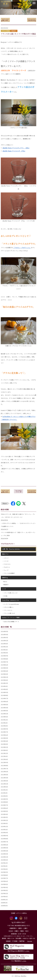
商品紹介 (6, 585)
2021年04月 (4, 814)
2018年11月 (4, 903)
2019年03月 (4, 890)
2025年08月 (4, 659)
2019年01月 (4, 897)
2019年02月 (4, 893)
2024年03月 (4, 711)
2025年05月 (4, 668)
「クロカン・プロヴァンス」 (22, 248)
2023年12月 (4, 720)
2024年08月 (4, 695)
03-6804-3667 (19, 922)
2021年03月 (4, 817)
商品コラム (5, 554)
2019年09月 (4, 872)
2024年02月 (4, 714)
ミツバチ (6, 561)
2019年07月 (4, 878)
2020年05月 (4, 848)
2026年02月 (4, 641)
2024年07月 (4, 698)
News (5, 582)
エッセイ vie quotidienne (11, 604)
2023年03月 (4, 744)
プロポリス (7, 567)
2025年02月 (4, 677)
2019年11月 (4, 866)
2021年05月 (4, 811)
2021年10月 (4, 796)
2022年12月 (4, 753)
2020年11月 (4, 830)
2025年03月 (4, 674)
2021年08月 (4, 802)
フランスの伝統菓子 (9, 573)
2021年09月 (4, 799)
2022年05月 (4, 775)
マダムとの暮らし (9, 607)
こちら (27, 951)
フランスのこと (8, 610)
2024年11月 (4, 686)
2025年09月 (4, 656)
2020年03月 (4, 854)
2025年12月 (4, 647)
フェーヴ (6, 570)
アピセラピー (7, 564)
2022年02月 (4, 784)
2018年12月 (4, 900)
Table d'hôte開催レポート (11, 622)
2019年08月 (4, 875)
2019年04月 (4, 887)
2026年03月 (4, 637)
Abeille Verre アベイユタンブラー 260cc (16, 148)
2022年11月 (4, 756)
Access (30, 941)
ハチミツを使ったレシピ (10, 593)
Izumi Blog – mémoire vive (11, 600)
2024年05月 (4, 705)
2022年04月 (4, 778)
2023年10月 (4, 726)
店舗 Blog (5, 578)
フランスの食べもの (9, 613)
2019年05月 (4, 884)
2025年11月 (4, 650)
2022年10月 (4, 759)
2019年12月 (4, 863)
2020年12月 (4, 826)
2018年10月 (4, 906)
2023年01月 (4, 750)
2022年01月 (4, 787)
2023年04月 (4, 741)
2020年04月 (4, 851)
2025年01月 (4, 680)
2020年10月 (4, 833)
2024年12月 (4, 683)
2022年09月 (4, 762)
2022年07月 (4, 769)
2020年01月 (4, 860)
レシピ (4, 589)
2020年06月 (4, 845)
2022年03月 (4, 781)
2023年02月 (4, 747)
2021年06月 (4, 808)
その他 (5, 596)
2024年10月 (4, 689)
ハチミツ (6, 558)
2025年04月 (4, 671)
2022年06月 (4, 772)
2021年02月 (4, 820)
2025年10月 (4, 653)
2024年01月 (4, 717)
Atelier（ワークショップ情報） (11, 617)
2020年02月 (4, 857)
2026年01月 (4, 644)
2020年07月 (4, 842)
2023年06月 (4, 735)
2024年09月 (4, 692)
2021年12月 (4, 790)
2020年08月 (4, 839)
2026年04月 (4, 635)
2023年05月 (4, 738)
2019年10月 (4, 869)
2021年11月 (4, 793)
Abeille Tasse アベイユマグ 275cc (14, 151)
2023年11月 (4, 723)
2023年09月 (4, 729)
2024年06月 (4, 702)
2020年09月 (4, 836)
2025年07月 (4, 662)
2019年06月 (4, 881)
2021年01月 (4, 823)
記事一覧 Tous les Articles (11, 549)
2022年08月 (4, 766)
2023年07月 (4, 732)
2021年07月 (4, 805)
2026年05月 (4, 631)
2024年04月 (4, 708)
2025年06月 (4, 665)
